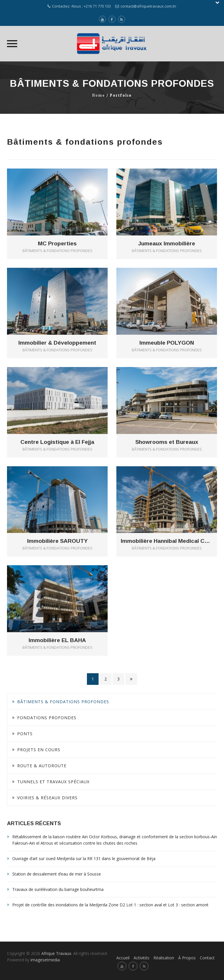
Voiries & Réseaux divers (47, 798)
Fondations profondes (47, 718)
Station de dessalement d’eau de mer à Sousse (57, 874)
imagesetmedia (46, 960)
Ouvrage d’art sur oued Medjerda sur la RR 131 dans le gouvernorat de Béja (84, 858)
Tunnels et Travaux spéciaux (53, 782)
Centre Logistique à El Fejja (57, 442)
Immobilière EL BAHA (57, 640)
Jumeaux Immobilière (167, 244)
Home (99, 95)
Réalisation (164, 958)
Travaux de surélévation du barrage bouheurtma (58, 889)
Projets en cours (39, 750)
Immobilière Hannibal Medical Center (167, 541)
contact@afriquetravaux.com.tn (148, 6)
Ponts (25, 734)
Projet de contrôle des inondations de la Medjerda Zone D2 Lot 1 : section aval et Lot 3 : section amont (110, 905)
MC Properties (57, 244)
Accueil (123, 958)
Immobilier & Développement (57, 343)
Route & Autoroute (42, 766)
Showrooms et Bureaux (167, 442)
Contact (207, 958)
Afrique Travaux (56, 953)
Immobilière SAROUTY (57, 541)
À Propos (187, 958)
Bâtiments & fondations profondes (63, 702)
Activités (141, 958)
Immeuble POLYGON (167, 343)
